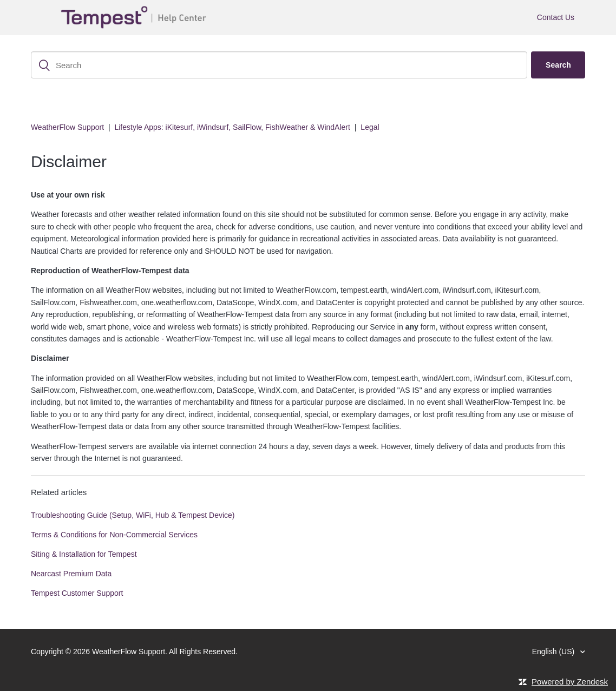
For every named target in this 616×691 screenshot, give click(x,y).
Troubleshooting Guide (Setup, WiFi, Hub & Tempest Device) (133, 515)
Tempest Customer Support (77, 593)
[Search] (279, 65)
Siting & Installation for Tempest (84, 554)
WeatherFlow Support (67, 127)
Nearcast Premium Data (71, 574)
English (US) (554, 651)
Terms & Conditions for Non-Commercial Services (114, 535)
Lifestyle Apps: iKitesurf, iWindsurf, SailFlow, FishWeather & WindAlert (232, 127)
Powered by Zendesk (570, 682)
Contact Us (556, 17)
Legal (370, 127)
